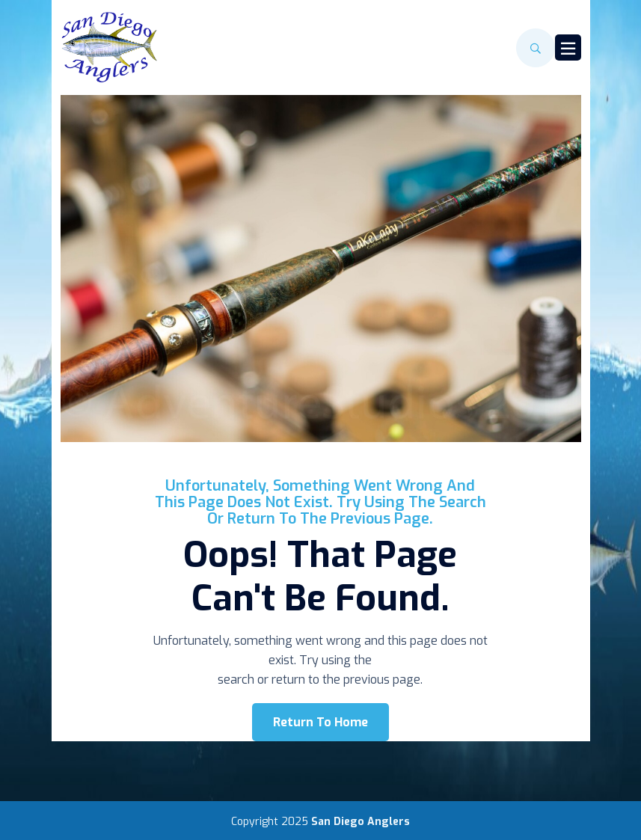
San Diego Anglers (361, 822)
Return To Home (320, 722)
